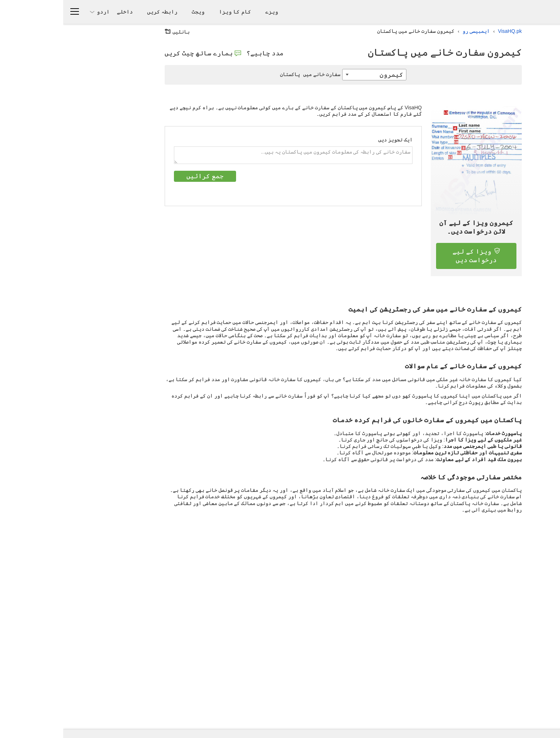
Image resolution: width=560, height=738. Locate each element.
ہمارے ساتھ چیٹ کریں (140, 53)
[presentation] (295, 185)
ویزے (209, 12)
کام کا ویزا (172, 12)
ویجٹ (135, 12)
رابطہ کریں (99, 12)
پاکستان (248, 74)
